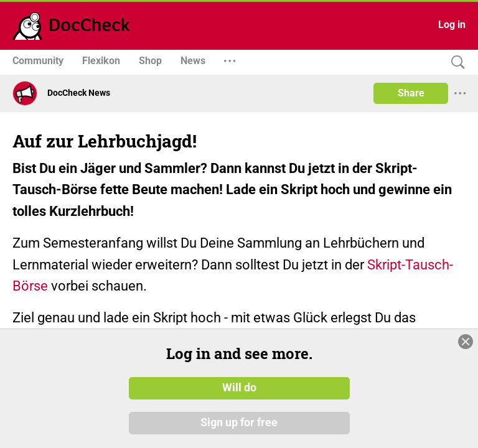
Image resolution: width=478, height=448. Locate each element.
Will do (239, 388)
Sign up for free (239, 422)
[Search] (455, 63)
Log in (452, 25)
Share (411, 93)
